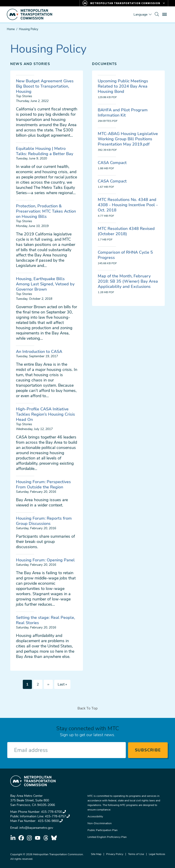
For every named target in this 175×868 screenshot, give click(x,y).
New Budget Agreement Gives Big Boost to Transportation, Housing (45, 86)
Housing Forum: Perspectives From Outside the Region (43, 484)
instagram (29, 838)
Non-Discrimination (100, 823)
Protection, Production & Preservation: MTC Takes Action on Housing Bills (46, 211)
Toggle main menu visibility (165, 14)
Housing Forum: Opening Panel (45, 560)
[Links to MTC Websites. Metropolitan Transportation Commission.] (124, 3)
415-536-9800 (50, 821)
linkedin (13, 838)
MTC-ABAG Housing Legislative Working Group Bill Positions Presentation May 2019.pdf (128, 139)
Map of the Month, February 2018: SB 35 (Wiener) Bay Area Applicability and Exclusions (128, 281)
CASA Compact (112, 163)
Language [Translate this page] (140, 14)
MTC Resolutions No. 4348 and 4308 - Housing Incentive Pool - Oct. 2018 (128, 205)
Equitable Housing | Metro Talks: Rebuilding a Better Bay (45, 151)
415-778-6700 (53, 812)
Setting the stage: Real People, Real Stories (45, 620)
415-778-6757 (57, 816)
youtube (38, 838)
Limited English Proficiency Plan (107, 837)
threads (46, 838)
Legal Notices (157, 854)
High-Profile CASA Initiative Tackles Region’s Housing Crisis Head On (45, 414)
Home (11, 29)
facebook (21, 838)
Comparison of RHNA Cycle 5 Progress (125, 255)
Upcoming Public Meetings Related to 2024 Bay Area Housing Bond (123, 86)
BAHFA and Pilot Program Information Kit (123, 113)
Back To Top (87, 708)
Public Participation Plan (103, 830)
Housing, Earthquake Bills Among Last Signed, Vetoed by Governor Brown (45, 284)
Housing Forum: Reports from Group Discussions (44, 521)
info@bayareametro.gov (36, 828)
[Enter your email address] (67, 750)
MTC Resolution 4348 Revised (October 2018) (126, 231)
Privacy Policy (115, 854)
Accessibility (95, 816)
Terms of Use (136, 854)
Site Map (96, 854)
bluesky (54, 838)
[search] (157, 14)
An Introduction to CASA (39, 352)
